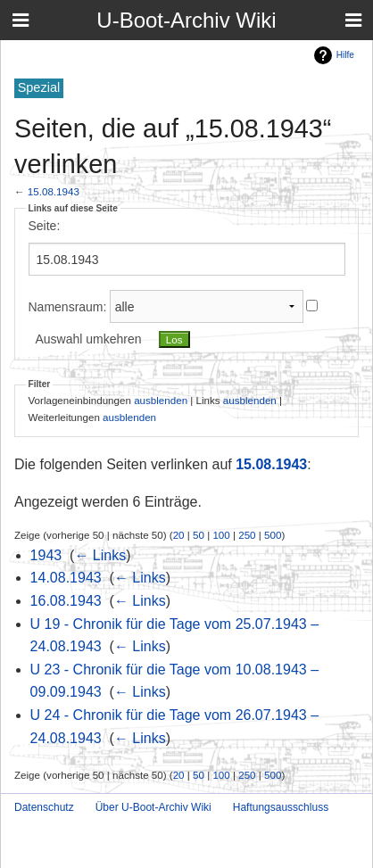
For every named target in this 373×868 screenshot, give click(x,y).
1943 (46, 555)
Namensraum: (68, 307)
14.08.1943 (66, 578)
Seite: (45, 226)
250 (247, 535)
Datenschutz (44, 807)
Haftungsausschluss (281, 807)
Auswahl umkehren (89, 339)
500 (273, 535)
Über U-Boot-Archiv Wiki (153, 807)
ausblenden (161, 400)
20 (179, 535)
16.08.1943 (66, 601)
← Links (100, 555)
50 (199, 535)
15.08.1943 (54, 191)
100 (221, 535)
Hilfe (345, 55)
